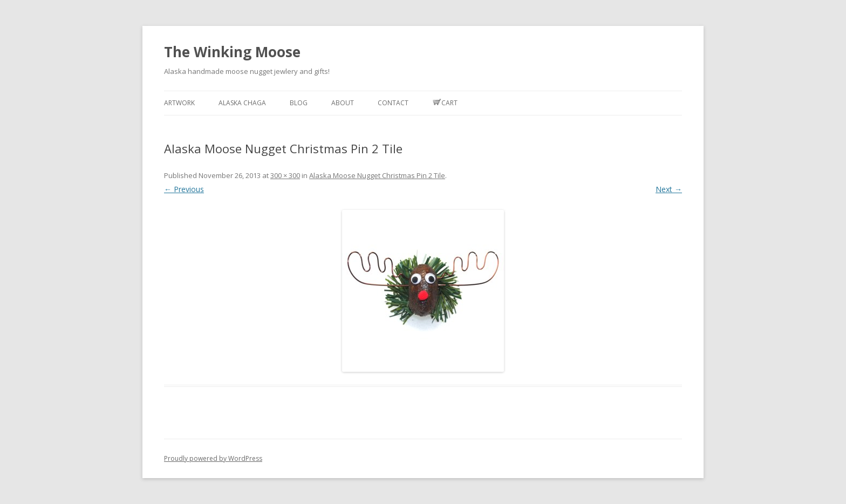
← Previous (184, 189)
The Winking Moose (232, 52)
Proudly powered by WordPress (213, 458)
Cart (445, 103)
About (343, 103)
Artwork (179, 103)
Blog (299, 103)
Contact (393, 103)
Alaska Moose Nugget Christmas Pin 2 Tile (377, 175)
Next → (669, 189)
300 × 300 (285, 175)
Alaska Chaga (242, 103)
